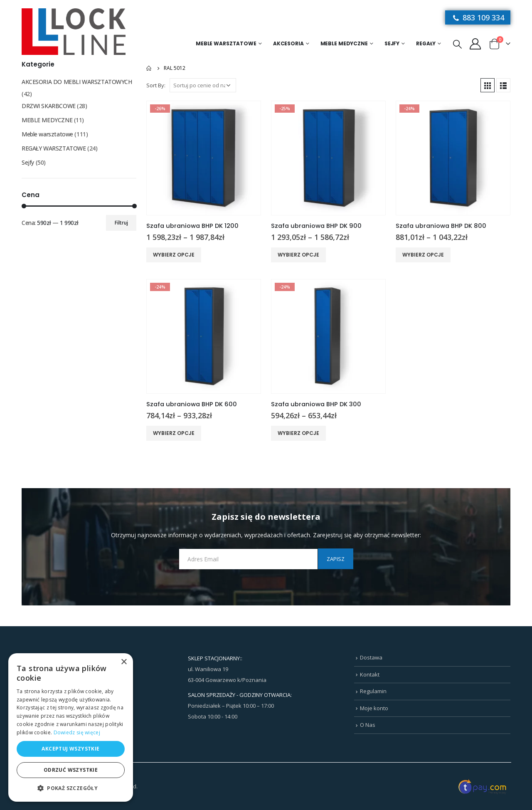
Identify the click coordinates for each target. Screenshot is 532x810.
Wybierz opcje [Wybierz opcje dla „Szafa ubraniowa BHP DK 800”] (423, 255)
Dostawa (371, 657)
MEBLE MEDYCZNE (344, 43)
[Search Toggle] (457, 44)
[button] (71, 788)
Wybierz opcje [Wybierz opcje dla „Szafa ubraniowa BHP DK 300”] (298, 433)
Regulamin (373, 691)
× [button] (124, 662)
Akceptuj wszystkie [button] (70, 749)
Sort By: (156, 85)
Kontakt (370, 674)
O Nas (368, 725)
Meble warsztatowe (226, 43)
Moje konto (374, 708)
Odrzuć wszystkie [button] (71, 770)
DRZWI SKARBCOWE (49, 106)
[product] (204, 158)
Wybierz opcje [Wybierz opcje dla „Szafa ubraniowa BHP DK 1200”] (174, 255)
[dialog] (71, 727)
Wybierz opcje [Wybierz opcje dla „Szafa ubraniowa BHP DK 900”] (298, 255)
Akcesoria (288, 43)
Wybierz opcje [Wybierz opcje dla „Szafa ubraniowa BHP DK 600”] (174, 433)
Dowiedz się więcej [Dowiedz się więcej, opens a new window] (77, 732)
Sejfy (392, 43)
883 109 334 (478, 17)
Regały (426, 43)
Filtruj (121, 223)
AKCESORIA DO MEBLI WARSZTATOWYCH (77, 82)
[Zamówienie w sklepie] (203, 85)
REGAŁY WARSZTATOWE (54, 148)
